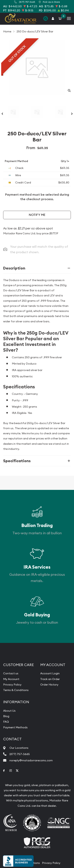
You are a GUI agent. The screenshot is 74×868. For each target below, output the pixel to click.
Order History (49, 685)
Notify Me (37, 215)
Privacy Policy (12, 685)
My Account (11, 679)
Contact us (11, 673)
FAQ (6, 722)
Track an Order (50, 679)
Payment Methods (15, 727)
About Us (9, 711)
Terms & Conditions (16, 690)
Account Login (50, 673)
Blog (6, 716)
